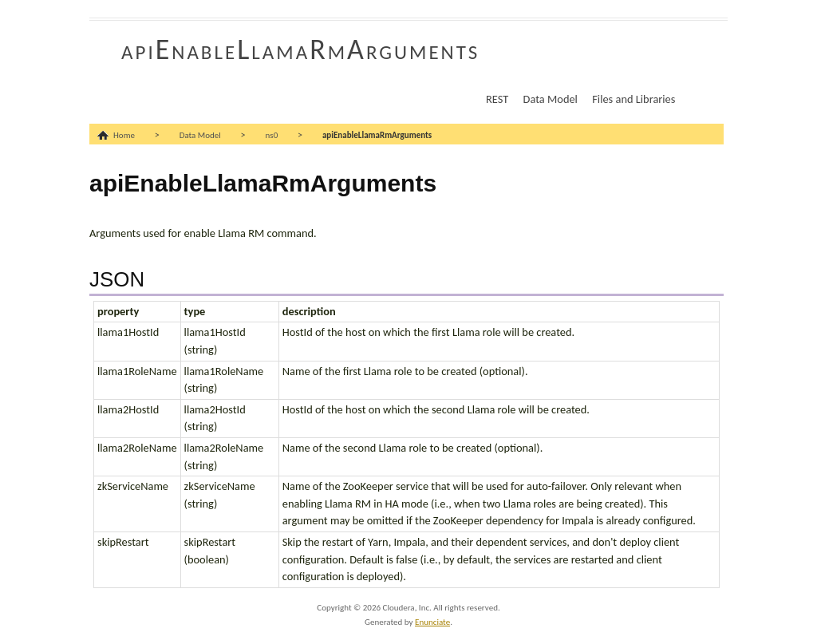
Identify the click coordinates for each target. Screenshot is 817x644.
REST (497, 99)
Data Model (551, 99)
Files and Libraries (633, 99)
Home (124, 135)
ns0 (272, 135)
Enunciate (432, 622)
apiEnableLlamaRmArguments (300, 49)
